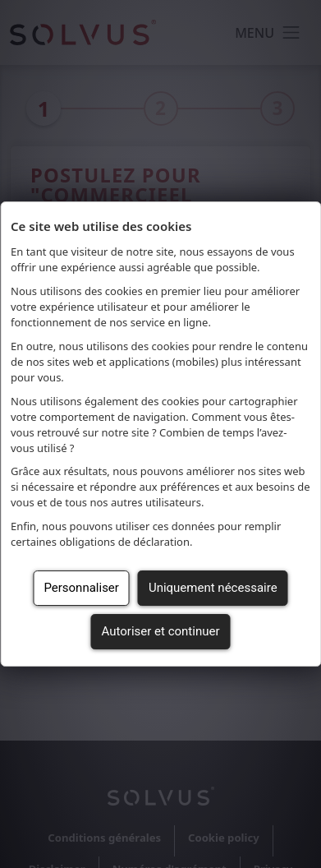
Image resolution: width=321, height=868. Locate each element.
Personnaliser (81, 588)
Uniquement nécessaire (213, 588)
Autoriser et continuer (161, 631)
